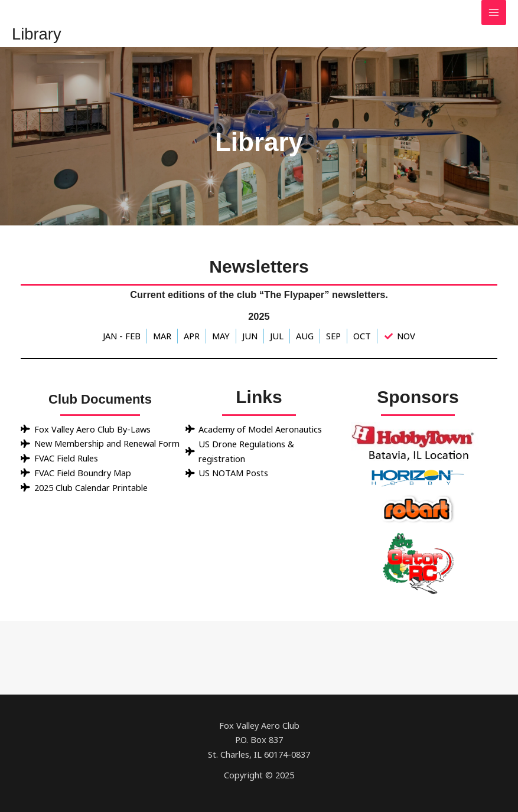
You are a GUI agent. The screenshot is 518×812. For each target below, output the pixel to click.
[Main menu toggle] (494, 12)
